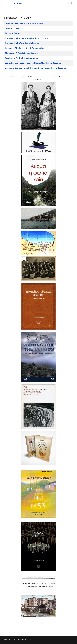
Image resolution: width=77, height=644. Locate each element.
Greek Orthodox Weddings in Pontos (22, 43)
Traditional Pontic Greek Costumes (21, 58)
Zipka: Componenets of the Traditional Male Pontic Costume (33, 63)
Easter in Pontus (13, 33)
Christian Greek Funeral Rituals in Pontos (24, 23)
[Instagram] (72, 3)
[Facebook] (68, 3)
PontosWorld (18, 3)
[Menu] (5, 3)
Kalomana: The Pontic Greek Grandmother (25, 48)
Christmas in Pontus (14, 28)
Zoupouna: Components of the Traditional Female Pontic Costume (35, 68)
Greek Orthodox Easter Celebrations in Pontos (27, 38)
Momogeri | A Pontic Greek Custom (21, 53)
